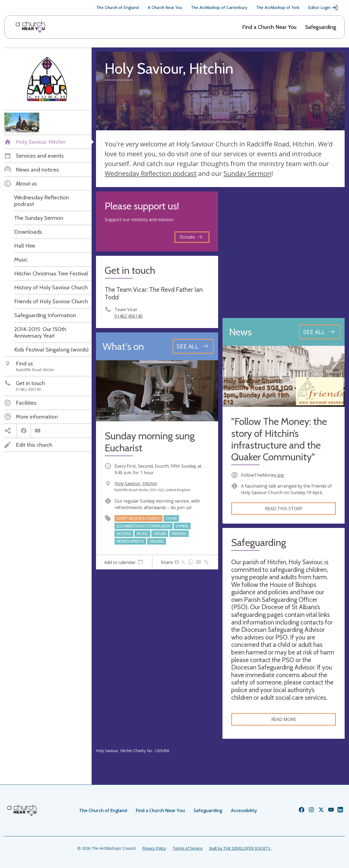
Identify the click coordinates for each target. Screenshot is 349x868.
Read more (284, 719)
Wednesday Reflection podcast (151, 173)
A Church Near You (165, 7)
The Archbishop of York (278, 7)
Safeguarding (321, 27)
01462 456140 (129, 316)
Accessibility (244, 810)
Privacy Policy (154, 848)
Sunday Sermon (247, 173)
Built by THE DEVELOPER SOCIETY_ (240, 848)
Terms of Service (188, 848)
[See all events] (193, 346)
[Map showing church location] (284, 253)
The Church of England (118, 7)
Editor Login (323, 8)
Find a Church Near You (269, 27)
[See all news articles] (320, 332)
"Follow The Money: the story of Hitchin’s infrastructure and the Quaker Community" (279, 439)
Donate (191, 237)
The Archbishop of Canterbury (219, 7)
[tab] (124, 562)
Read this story (284, 509)
